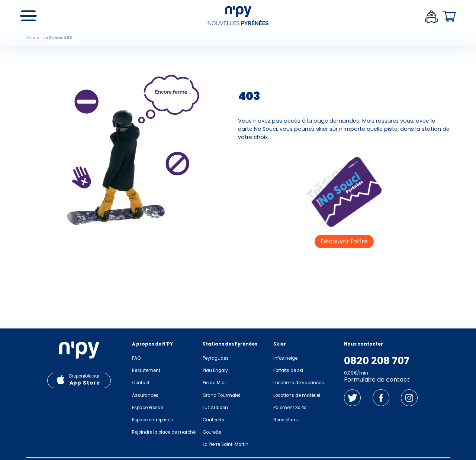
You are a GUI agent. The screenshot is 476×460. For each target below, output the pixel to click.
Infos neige (285, 358)
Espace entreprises (152, 420)
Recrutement (146, 370)
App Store (85, 383)
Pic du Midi (214, 383)
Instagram (409, 398)
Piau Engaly (215, 370)
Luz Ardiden (215, 408)
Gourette (212, 432)
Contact (141, 383)
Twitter (352, 398)
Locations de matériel (297, 395)
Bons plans (286, 420)
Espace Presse (147, 408)
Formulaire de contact (377, 380)
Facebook (381, 398)
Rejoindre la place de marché (164, 432)
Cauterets (213, 420)
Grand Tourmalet (221, 395)
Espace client (431, 17)
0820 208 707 (377, 361)
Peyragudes (216, 358)
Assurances (145, 395)
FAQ (136, 358)
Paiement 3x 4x (290, 408)
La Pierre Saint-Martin (226, 444)
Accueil (34, 38)
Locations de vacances (299, 383)
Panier (449, 17)
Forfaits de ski (288, 370)
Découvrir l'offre (344, 241)
